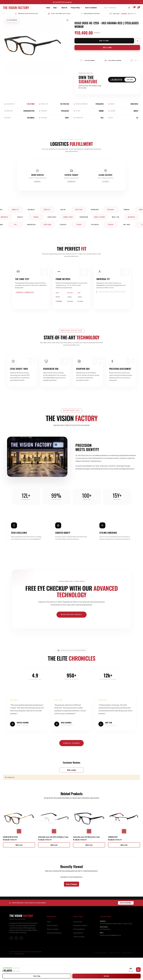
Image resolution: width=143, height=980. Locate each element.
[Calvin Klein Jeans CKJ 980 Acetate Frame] (89, 841)
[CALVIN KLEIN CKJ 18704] (19, 841)
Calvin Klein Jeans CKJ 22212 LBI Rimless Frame (53, 859)
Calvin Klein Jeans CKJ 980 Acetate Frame (86, 859)
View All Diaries (71, 765)
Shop (55, 8)
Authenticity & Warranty (54, 955)
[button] (41, 2)
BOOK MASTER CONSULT (71, 634)
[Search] (105, 8)
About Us (64, 8)
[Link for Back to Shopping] (71, 906)
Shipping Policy (78, 955)
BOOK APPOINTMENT (126, 925)
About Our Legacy (53, 951)
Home (48, 8)
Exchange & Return (79, 951)
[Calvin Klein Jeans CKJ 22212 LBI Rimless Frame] (54, 841)
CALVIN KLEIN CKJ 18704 (10, 859)
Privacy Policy (75, 8)
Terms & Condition (91, 8)
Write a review (72, 792)
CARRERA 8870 (113, 859)
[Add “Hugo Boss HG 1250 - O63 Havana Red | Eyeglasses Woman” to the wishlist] (138, 41)
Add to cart (104, 41)
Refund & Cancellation (80, 948)
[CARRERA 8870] (124, 841)
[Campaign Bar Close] (142, 2)
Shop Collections (52, 948)
